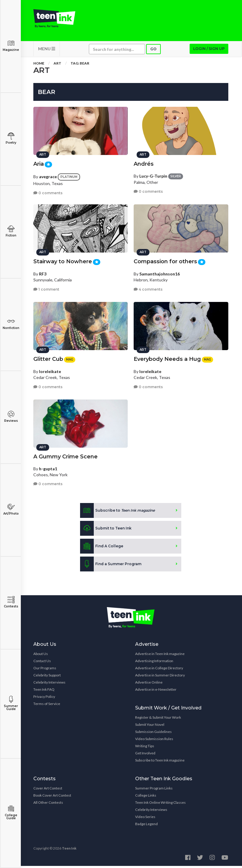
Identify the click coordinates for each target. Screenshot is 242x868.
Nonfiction (11, 324)
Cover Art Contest (48, 790)
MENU (47, 51)
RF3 (43, 272)
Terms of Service (47, 706)
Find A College (102, 548)
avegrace (48, 175)
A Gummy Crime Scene (65, 455)
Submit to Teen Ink (106, 530)
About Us (41, 656)
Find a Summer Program (111, 566)
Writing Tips (145, 748)
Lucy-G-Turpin (153, 174)
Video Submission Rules (154, 741)
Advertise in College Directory (159, 670)
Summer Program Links (154, 790)
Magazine (11, 46)
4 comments (148, 288)
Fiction (11, 231)
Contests (11, 602)
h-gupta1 (48, 467)
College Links (146, 797)
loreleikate (50, 370)
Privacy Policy (44, 699)
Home (39, 65)
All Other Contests (48, 804)
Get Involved (145, 755)
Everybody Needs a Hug (167, 358)
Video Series (145, 819)
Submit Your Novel (150, 727)
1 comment (46, 288)
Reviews (11, 417)
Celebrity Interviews (49, 684)
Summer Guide (11, 703)
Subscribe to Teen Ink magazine (160, 762)
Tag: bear (80, 65)
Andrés (144, 162)
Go (153, 51)
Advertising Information (154, 663)
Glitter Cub (48, 358)
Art (57, 65)
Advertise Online (149, 684)
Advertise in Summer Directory (160, 677)
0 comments (48, 191)
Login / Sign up (209, 51)
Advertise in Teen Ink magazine (160, 656)
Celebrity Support (47, 677)
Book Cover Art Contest (52, 797)
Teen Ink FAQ (44, 691)
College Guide (11, 813)
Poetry (11, 138)
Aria (39, 162)
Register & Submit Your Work (158, 719)
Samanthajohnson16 (160, 272)
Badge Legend (146, 826)
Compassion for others (165, 260)
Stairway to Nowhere (63, 260)
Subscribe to (117, 513)
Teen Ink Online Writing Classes (160, 804)
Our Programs (45, 670)
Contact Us (42, 663)
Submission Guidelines (153, 734)
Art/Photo (11, 509)
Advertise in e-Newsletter (156, 691)
